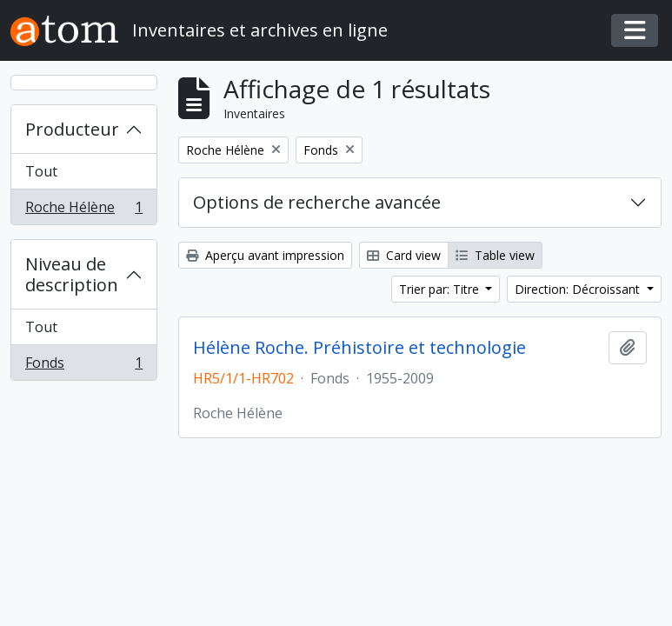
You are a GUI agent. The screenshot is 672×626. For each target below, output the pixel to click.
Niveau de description (72, 274)
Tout (41, 171)
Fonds (83, 366)
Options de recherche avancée (317, 202)
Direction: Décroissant (579, 289)
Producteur (72, 129)
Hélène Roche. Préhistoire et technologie (359, 348)
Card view (404, 255)
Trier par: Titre (441, 289)
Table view (495, 255)
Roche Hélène (83, 210)
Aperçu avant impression (265, 255)
